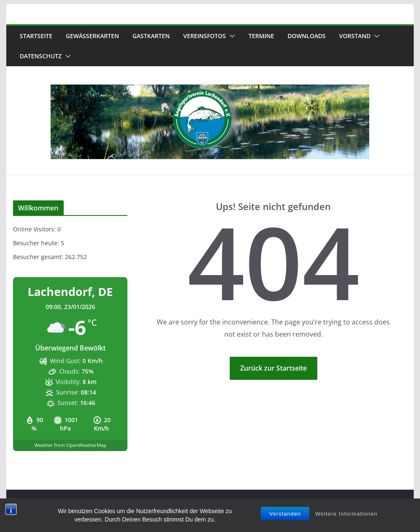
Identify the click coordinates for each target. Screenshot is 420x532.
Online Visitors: (35, 229)
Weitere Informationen (346, 514)
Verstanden (285, 514)
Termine (261, 36)
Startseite (36, 36)
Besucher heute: (37, 243)
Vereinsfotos (205, 36)
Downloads (307, 36)
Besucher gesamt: (39, 257)
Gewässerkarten (92, 36)
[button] (231, 36)
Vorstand (355, 36)
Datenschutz (41, 56)
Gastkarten (151, 36)
